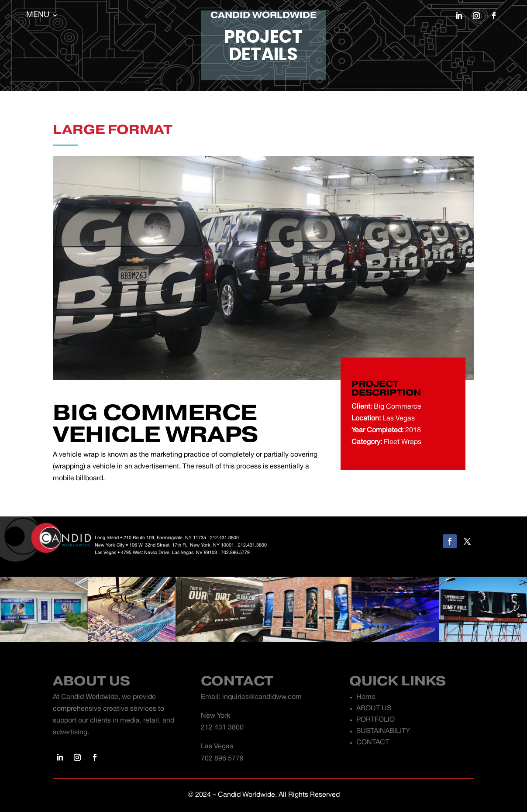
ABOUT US (374, 709)
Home (366, 697)
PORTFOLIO (375, 720)
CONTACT (373, 743)
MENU (38, 15)
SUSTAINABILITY (383, 731)
